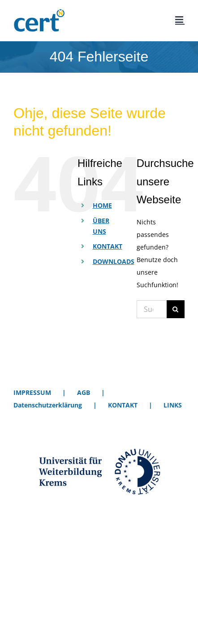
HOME (102, 205)
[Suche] (176, 309)
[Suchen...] (152, 309)
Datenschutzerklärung (48, 405)
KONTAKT (108, 246)
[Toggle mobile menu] (180, 20)
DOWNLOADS (114, 261)
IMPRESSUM (32, 392)
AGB (84, 392)
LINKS (173, 405)
